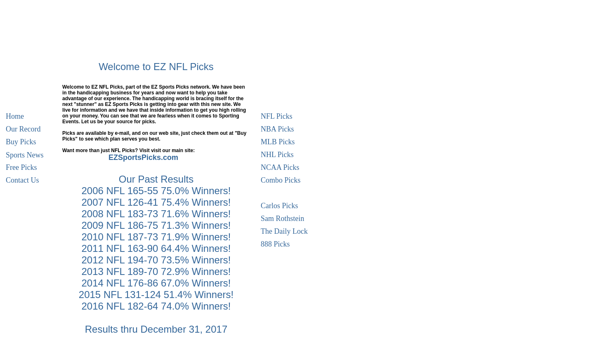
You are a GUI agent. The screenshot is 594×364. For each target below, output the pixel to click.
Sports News (25, 154)
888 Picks (275, 243)
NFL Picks (277, 115)
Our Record (23, 128)
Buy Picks (21, 141)
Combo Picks (281, 179)
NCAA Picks (280, 166)
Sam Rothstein (283, 217)
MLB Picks (278, 141)
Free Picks (21, 166)
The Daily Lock (284, 230)
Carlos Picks (279, 205)
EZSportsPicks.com (143, 157)
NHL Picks (277, 154)
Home (15, 115)
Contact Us (22, 179)
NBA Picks (277, 128)
